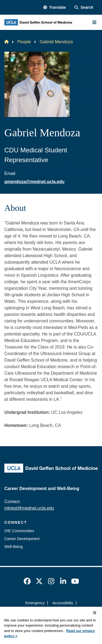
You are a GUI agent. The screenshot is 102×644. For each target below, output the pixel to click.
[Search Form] (84, 7)
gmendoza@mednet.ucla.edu (34, 182)
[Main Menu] (94, 22)
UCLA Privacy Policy (49, 613)
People (24, 42)
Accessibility (63, 603)
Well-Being (13, 547)
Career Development (22, 539)
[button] (55, 7)
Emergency (35, 603)
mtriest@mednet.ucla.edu (29, 508)
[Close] (95, 620)
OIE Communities (19, 531)
